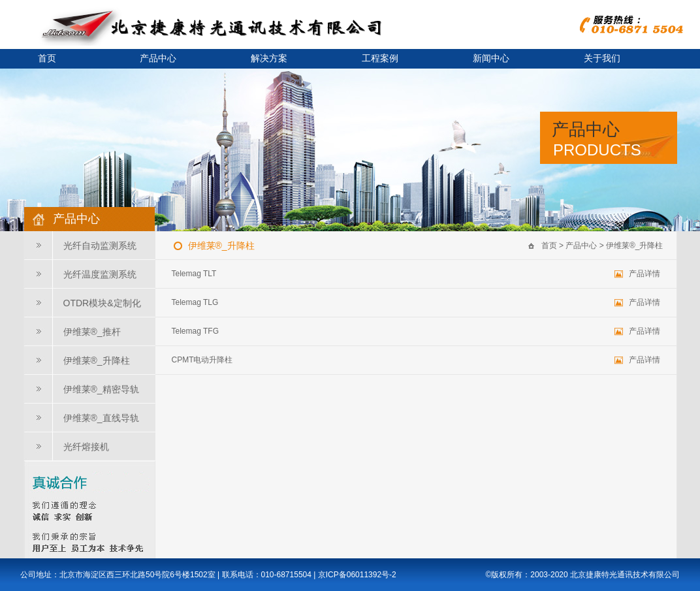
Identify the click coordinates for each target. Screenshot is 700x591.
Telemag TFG (195, 331)
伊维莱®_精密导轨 (101, 389)
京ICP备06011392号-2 (357, 575)
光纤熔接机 (86, 447)
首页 (549, 246)
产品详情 (644, 274)
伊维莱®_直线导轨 (101, 418)
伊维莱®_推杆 (92, 332)
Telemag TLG (195, 302)
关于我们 (602, 58)
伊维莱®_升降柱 (97, 360)
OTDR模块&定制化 (102, 303)
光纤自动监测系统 (100, 246)
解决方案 (269, 58)
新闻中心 (491, 58)
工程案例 (380, 58)
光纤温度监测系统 (100, 274)
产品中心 (158, 58)
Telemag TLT (194, 274)
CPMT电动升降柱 (202, 360)
